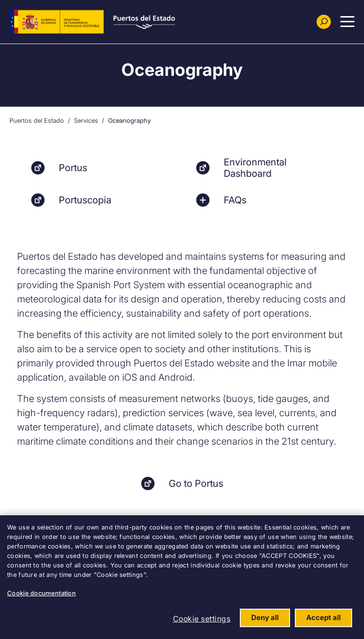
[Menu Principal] (347, 22)
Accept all (323, 617)
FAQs (235, 200)
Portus (73, 168)
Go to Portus (196, 484)
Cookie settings (202, 619)
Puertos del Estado (37, 120)
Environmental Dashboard (255, 168)
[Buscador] (324, 22)
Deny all (265, 617)
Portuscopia (85, 200)
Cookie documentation (41, 593)
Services (86, 120)
